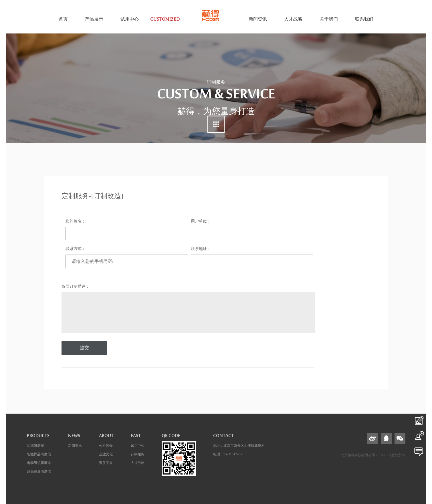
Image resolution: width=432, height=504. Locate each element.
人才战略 (138, 463)
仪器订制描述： (76, 286)
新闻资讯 (75, 446)
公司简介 (106, 446)
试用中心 (138, 446)
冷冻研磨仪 (35, 446)
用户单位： (201, 221)
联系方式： (76, 249)
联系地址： (201, 249)
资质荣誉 (106, 463)
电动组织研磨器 (39, 463)
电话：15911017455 (228, 454)
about (106, 437)
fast (136, 437)
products (38, 437)
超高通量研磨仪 (39, 471)
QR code (171, 437)
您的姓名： (76, 221)
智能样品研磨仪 (39, 454)
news (74, 437)
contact (223, 437)
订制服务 (138, 454)
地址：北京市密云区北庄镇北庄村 (239, 446)
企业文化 (106, 454)
